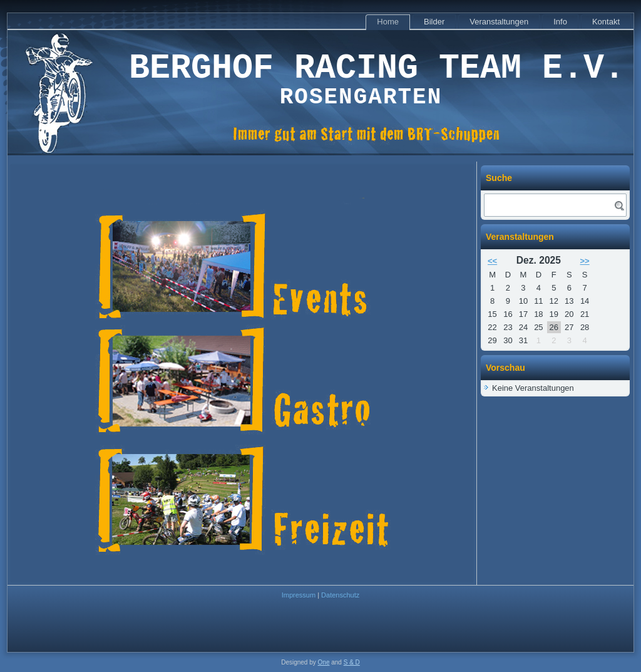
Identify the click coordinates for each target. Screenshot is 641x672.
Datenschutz (340, 595)
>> (585, 261)
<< (492, 261)
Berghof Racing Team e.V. (377, 69)
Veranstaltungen (499, 22)
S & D (352, 662)
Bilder (434, 22)
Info (560, 22)
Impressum (299, 595)
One (324, 662)
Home (388, 22)
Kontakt (606, 22)
